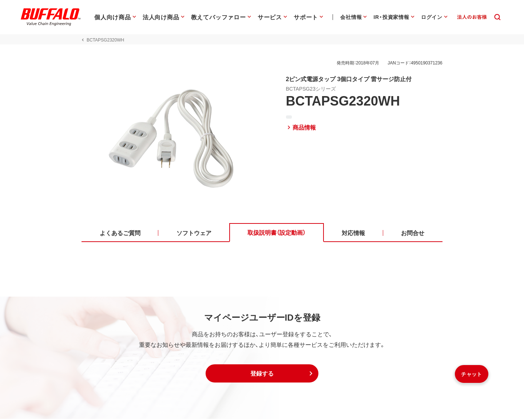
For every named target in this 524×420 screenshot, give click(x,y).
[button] (262, 375)
